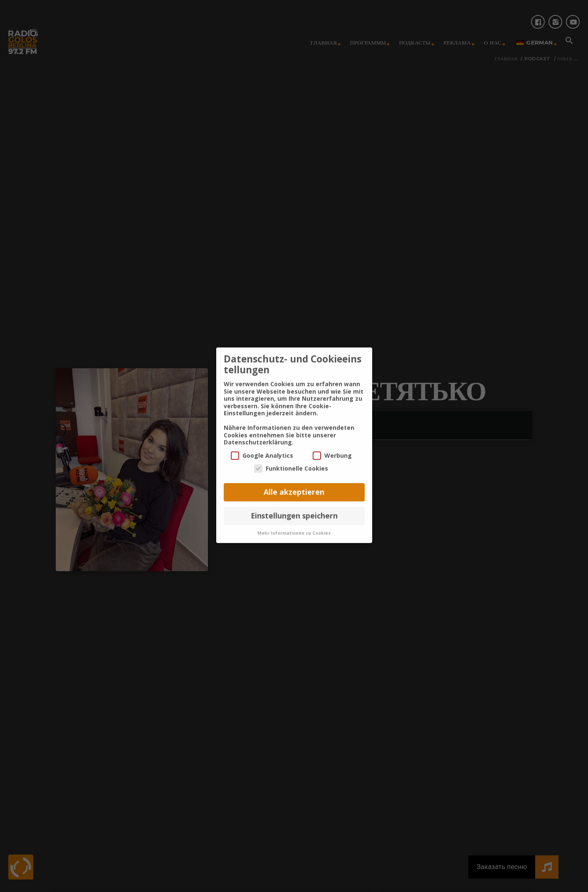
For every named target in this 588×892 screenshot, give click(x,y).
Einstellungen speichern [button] (294, 503)
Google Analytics (262, 443)
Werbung (332, 443)
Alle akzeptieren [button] (294, 480)
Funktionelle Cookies (291, 456)
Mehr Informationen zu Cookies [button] (294, 520)
